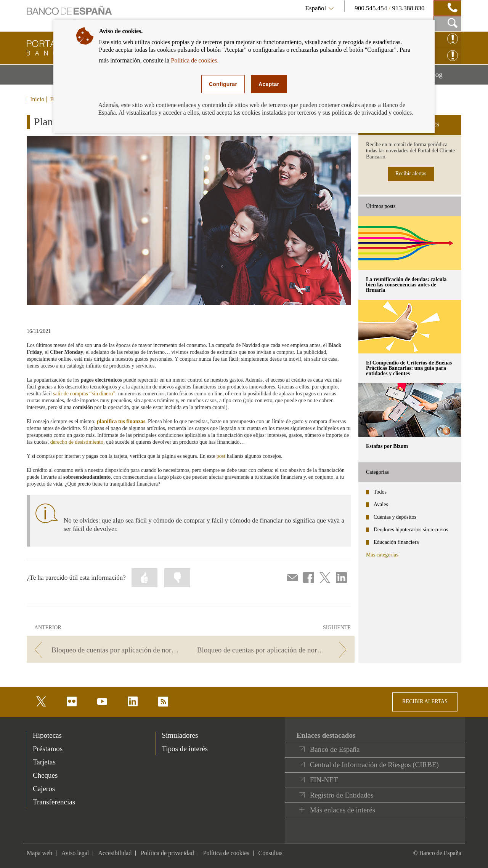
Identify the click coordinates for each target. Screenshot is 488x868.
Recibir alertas (411, 173)
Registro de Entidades (342, 795)
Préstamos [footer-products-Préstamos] (48, 749)
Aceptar (269, 84)
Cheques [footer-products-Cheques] (45, 775)
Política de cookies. (195, 60)
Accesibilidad (115, 853)
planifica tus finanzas (121, 421)
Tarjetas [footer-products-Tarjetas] (44, 762)
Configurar (223, 84)
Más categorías (382, 555)
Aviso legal (75, 853)
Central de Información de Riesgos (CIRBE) (374, 765)
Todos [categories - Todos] (380, 492)
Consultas (270, 853)
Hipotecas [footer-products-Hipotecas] (47, 735)
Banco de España (335, 749)
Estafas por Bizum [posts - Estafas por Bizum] (387, 446)
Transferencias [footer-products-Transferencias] (54, 802)
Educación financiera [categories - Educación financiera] (396, 542)
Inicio (37, 99)
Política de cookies (226, 853)
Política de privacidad (167, 853)
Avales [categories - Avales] (381, 504)
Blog (445, 77)
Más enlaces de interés (343, 810)
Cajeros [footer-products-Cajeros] (44, 789)
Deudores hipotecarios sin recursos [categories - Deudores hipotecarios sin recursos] (411, 530)
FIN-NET (324, 780)
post (221, 456)
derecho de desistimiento (77, 442)
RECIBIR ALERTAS (425, 701)
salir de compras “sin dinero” (84, 394)
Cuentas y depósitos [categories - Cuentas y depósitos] (395, 517)
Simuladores (180, 735)
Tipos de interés (185, 749)
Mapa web (39, 853)
